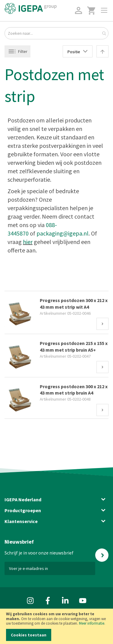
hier (28, 242)
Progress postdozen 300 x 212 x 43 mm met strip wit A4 (74, 304)
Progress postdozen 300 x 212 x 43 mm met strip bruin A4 (74, 390)
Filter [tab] (23, 51)
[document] (56, 626)
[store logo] (31, 8)
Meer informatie (92, 623)
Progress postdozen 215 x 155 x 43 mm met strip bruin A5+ (74, 346)
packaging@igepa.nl (63, 233)
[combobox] (56, 33)
